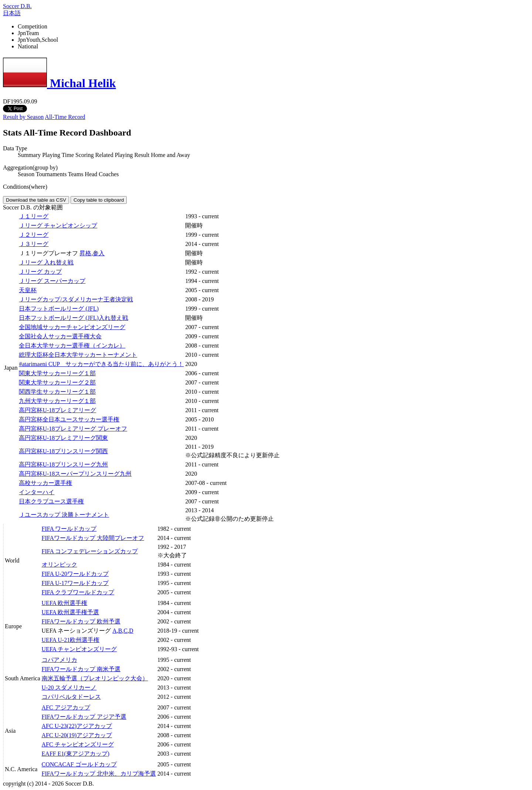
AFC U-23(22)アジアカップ (77, 726)
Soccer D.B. (17, 6)
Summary (29, 155)
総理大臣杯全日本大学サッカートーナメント (78, 355)
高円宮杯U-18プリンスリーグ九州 (63, 464)
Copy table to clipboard (99, 200)
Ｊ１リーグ (34, 216)
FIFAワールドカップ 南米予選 (81, 669)
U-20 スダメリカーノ (69, 688)
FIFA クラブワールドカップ (78, 592)
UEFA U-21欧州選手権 (71, 640)
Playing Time (58, 155)
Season (26, 174)
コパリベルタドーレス (71, 697)
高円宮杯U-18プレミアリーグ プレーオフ (73, 429)
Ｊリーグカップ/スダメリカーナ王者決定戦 (76, 299)
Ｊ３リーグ (34, 244)
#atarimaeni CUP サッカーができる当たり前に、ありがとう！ (101, 364)
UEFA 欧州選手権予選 (71, 612)
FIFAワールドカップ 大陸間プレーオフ (93, 538)
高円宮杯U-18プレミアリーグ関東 (63, 438)
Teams (76, 174)
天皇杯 (28, 290)
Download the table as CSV (36, 200)
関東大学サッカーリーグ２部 (57, 382)
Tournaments (51, 174)
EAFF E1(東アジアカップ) (76, 754)
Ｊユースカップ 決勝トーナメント (64, 515)
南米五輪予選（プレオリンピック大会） (95, 678)
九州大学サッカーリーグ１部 (57, 401)
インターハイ (37, 492)
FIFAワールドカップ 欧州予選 (81, 621)
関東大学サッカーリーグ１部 (57, 373)
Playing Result (132, 155)
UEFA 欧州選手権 (65, 603)
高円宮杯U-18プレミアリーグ (57, 410)
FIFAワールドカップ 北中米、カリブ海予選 (99, 774)
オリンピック (59, 565)
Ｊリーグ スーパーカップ (52, 281)
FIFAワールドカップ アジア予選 (84, 717)
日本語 (12, 13)
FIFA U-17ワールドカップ (75, 583)
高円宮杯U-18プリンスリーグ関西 (63, 451)
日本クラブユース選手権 (51, 501)
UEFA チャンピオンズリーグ (79, 649)
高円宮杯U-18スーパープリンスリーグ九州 (75, 474)
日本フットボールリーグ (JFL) (59, 309)
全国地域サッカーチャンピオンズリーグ (72, 327)
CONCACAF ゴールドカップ (79, 764)
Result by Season (23, 117)
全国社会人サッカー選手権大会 (60, 336)
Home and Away (170, 155)
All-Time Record (65, 117)
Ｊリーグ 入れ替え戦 (46, 262)
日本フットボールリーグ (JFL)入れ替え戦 (74, 318)
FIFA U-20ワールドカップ (75, 574)
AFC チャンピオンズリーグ (78, 744)
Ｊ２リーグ (34, 235)
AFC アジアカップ (66, 707)
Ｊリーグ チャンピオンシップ (58, 225)
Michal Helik (59, 83)
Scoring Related (94, 155)
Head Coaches (102, 174)
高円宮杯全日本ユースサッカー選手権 (69, 419)
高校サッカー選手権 (45, 483)
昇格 (85, 253)
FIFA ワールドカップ (69, 529)
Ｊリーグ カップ (40, 272)
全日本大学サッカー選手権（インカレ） (72, 346)
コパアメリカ (59, 660)
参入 (99, 253)
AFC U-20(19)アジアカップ (77, 735)
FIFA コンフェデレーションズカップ (90, 551)
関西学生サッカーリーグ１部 (57, 392)
